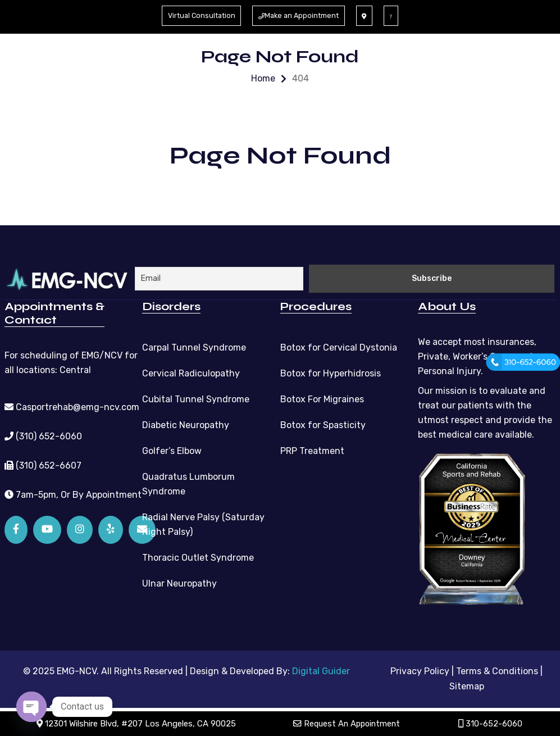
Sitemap (467, 685)
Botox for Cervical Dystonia (339, 346)
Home (263, 78)
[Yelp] (111, 529)
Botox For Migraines (322, 398)
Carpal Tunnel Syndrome (194, 346)
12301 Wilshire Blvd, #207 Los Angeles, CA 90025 (137, 724)
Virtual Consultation (198, 15)
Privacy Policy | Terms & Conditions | (466, 670)
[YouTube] (47, 529)
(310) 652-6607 (43, 464)
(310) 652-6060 (43, 435)
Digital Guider (321, 670)
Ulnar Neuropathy (179, 582)
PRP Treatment (312, 450)
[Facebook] (16, 529)
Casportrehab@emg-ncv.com (72, 406)
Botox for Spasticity (323, 424)
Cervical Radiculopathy (191, 372)
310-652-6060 (491, 724)
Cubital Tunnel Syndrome (196, 398)
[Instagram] (80, 529)
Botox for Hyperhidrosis (331, 372)
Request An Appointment (348, 724)
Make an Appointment (301, 15)
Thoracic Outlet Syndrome (198, 556)
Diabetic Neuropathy (186, 424)
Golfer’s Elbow (172, 450)
